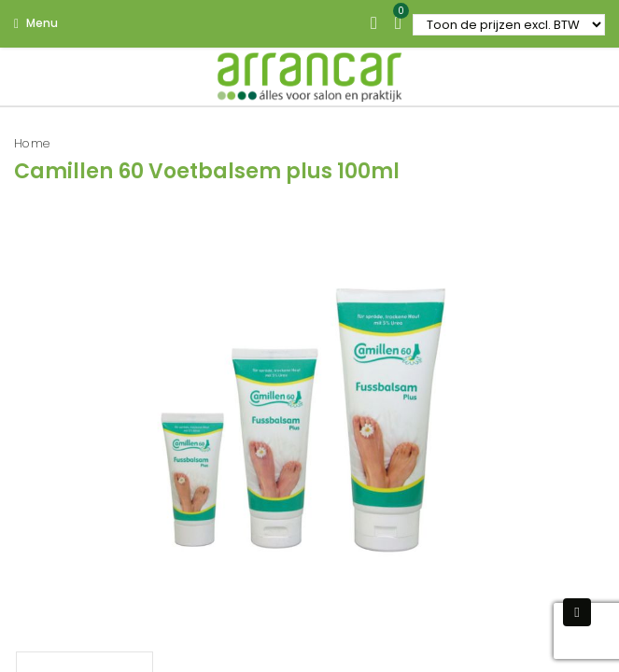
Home (32, 143)
